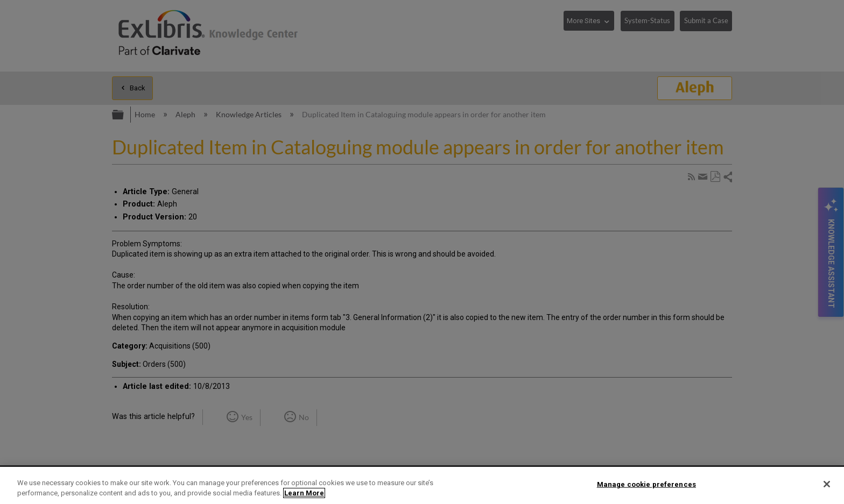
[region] (422, 485)
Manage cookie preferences (646, 484)
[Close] (827, 484)
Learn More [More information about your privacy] (304, 493)
